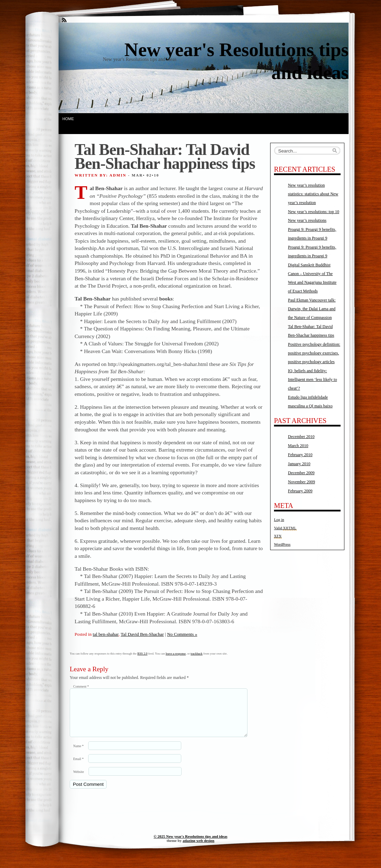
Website (79, 780)
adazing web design (199, 849)
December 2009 (301, 473)
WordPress (282, 544)
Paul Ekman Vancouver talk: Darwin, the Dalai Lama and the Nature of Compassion (312, 309)
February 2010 (300, 455)
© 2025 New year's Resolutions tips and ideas (190, 845)
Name (78, 754)
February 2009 (300, 491)
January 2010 (299, 464)
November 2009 (302, 482)
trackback (197, 654)
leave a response (176, 654)
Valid (285, 528)
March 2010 (298, 446)
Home (68, 119)
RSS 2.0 (142, 654)
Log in (279, 519)
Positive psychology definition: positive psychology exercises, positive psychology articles (314, 353)
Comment (81, 686)
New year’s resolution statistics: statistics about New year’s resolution (313, 194)
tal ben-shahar (106, 634)
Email (78, 767)
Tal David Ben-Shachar (142, 634)
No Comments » (182, 634)
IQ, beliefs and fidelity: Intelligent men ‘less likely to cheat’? (313, 380)
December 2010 (301, 437)
